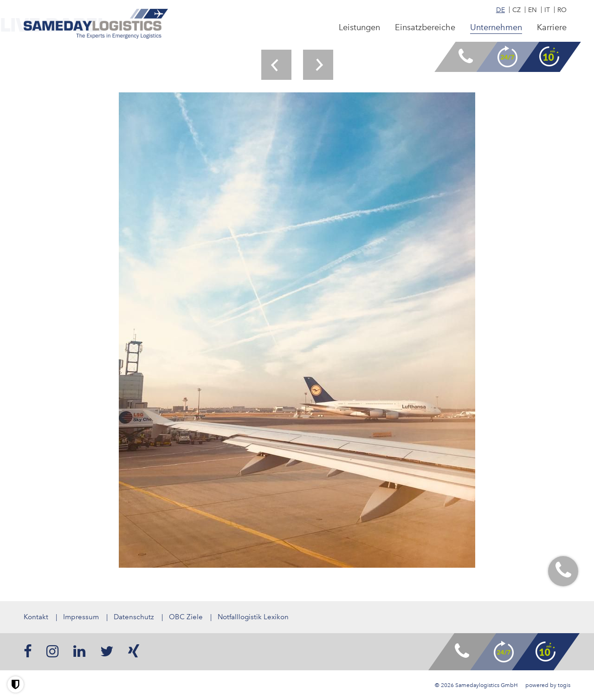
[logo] (96, 24)
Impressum (81, 617)
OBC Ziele (186, 617)
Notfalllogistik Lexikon (253, 617)
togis (564, 685)
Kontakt (36, 617)
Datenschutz (134, 617)
